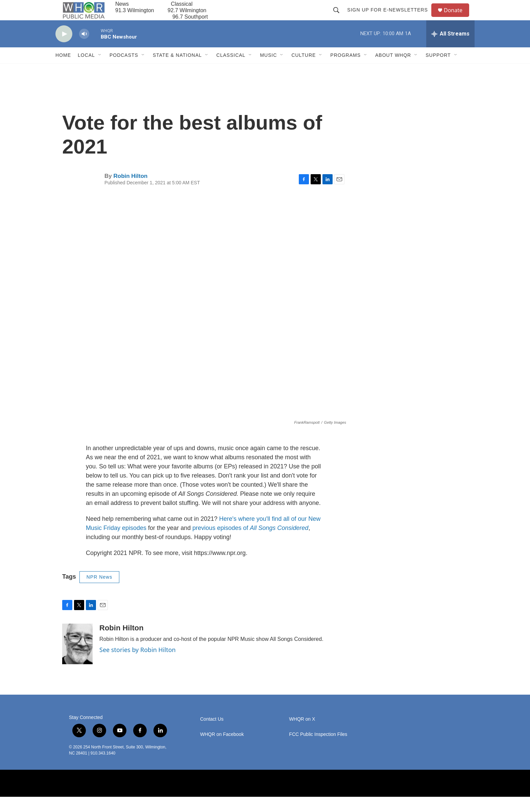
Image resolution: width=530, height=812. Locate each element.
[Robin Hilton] (77, 659)
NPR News (99, 592)
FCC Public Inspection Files (318, 750)
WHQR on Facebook (222, 750)
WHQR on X (302, 734)
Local (86, 70)
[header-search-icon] (339, 18)
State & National (177, 70)
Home (63, 70)
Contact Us (212, 734)
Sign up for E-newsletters (391, 18)
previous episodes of (250, 543)
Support (438, 70)
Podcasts (124, 70)
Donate (457, 18)
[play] (64, 49)
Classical (231, 70)
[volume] (84, 49)
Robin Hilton (130, 191)
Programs (345, 70)
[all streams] (450, 49)
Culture (304, 70)
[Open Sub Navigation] (100, 70)
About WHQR (393, 70)
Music (268, 70)
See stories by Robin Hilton (138, 665)
